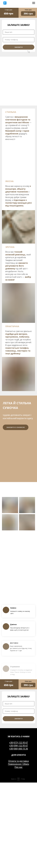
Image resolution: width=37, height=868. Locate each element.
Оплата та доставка (18, 761)
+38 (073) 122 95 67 (19, 743)
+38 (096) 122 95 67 (19, 746)
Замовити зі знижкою (16, 427)
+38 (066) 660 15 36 (19, 749)
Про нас (18, 767)
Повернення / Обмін (19, 764)
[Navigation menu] (34, 3)
